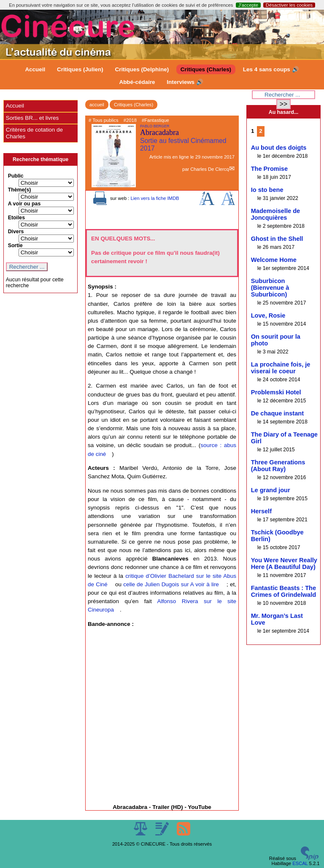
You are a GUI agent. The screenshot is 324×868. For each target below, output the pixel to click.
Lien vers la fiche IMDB (155, 198)
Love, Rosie (268, 315)
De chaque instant (277, 413)
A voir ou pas (24, 204)
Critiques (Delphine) (142, 69)
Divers (16, 232)
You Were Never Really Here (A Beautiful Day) (284, 563)
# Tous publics (104, 120)
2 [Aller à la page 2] (261, 131)
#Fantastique (155, 120)
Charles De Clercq (209, 169)
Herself (261, 511)
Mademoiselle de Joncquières (275, 214)
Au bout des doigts (279, 148)
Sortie (15, 245)
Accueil (35, 69)
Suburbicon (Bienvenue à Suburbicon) (270, 288)
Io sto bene (267, 190)
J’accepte (248, 5)
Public (16, 176)
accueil (97, 105)
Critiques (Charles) (206, 69)
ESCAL (300, 863)
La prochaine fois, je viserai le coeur (281, 368)
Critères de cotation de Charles (34, 133)
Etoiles (16, 218)
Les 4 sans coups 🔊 (271, 69)
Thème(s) (20, 190)
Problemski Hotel (276, 392)
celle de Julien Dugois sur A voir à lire (171, 584)
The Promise (269, 169)
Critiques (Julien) (80, 69)
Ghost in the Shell (277, 239)
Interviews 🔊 (185, 82)
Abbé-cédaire (137, 82)
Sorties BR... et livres (32, 118)
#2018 (130, 120)
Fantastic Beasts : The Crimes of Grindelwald (283, 591)
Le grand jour (271, 490)
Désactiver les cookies (289, 5)
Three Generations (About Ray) (278, 466)
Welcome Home (274, 260)
